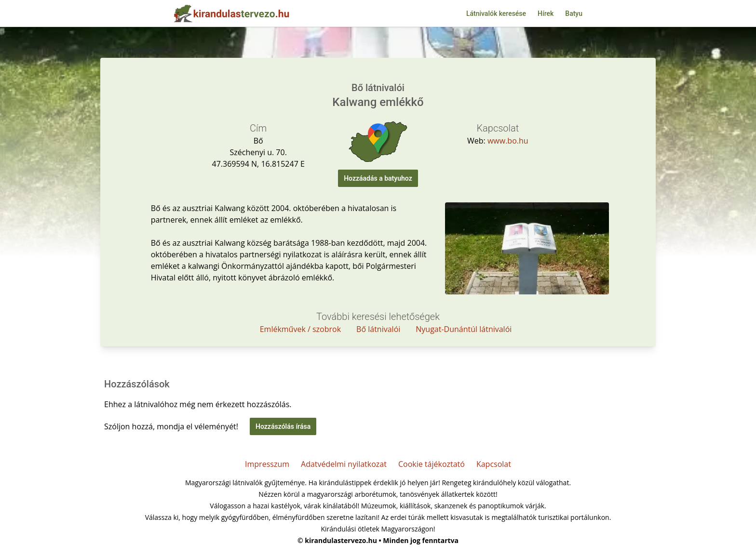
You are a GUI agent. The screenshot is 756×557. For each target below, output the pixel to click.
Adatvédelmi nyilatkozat (344, 464)
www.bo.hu (508, 141)
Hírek (546, 13)
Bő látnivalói (378, 329)
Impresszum (267, 464)
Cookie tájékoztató (432, 464)
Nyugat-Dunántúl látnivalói (464, 329)
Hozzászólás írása (283, 426)
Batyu (574, 13)
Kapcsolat (494, 464)
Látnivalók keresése (496, 13)
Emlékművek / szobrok (300, 329)
